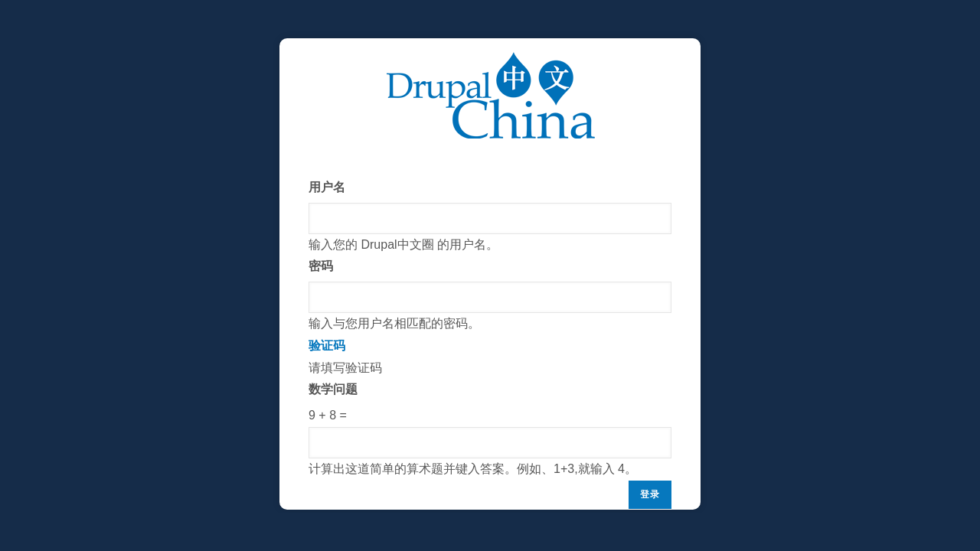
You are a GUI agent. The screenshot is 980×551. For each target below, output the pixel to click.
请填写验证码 (490, 408)
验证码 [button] (327, 346)
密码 (321, 266)
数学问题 (333, 389)
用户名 (327, 187)
